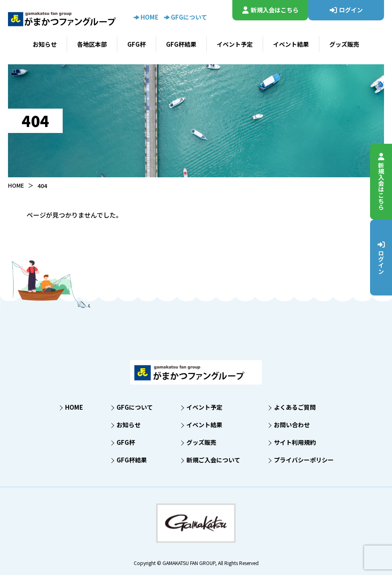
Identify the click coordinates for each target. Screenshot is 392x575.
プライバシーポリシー (304, 460)
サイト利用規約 (295, 442)
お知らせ (45, 44)
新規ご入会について (213, 460)
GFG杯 (137, 44)
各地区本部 (92, 44)
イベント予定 (235, 44)
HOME (146, 17)
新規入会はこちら (381, 181)
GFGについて (186, 17)
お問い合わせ (292, 425)
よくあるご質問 (295, 407)
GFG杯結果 (181, 44)
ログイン (381, 257)
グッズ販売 (344, 44)
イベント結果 (291, 44)
